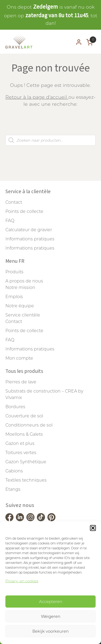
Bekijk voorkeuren (50, 631)
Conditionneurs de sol (29, 425)
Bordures (15, 407)
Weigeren (51, 616)
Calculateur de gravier (29, 230)
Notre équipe (20, 306)
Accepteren (51, 602)
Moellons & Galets (24, 434)
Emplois (14, 297)
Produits (14, 272)
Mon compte (19, 358)
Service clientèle (23, 315)
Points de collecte (24, 211)
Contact (14, 202)
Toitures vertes (21, 453)
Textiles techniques (26, 480)
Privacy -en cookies (22, 581)
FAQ (10, 221)
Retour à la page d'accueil (37, 97)
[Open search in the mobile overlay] (50, 140)
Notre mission (20, 287)
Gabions (14, 471)
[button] (93, 528)
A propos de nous (24, 281)
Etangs (13, 489)
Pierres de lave (21, 382)
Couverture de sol (24, 416)
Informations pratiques (30, 239)
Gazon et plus (20, 443)
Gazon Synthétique (26, 462)
